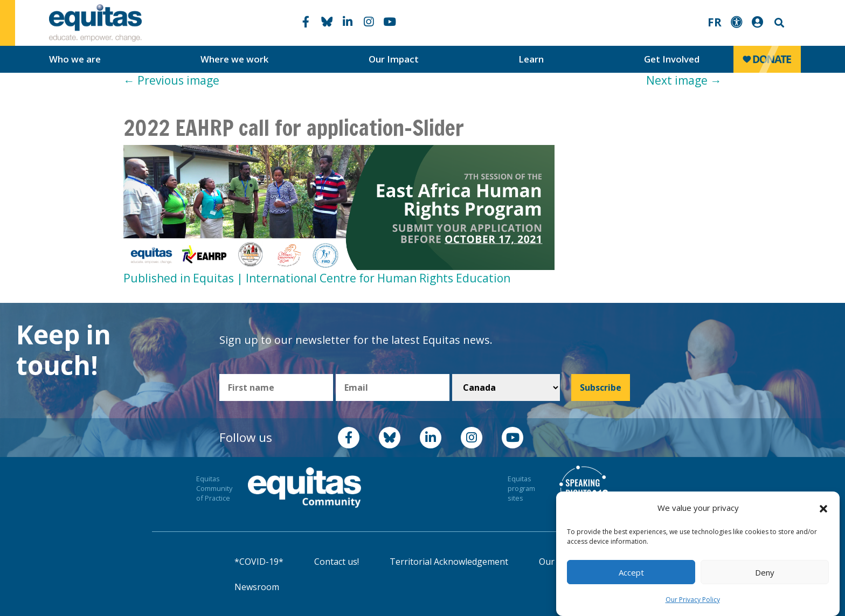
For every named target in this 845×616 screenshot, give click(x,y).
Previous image (171, 80)
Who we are (75, 59)
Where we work (234, 59)
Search (778, 23)
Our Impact (394, 59)
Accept (631, 572)
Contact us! (337, 562)
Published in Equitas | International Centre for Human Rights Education (317, 278)
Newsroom (257, 587)
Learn (531, 59)
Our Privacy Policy (693, 600)
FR (715, 22)
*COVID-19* (259, 562)
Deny (765, 572)
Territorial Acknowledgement (449, 562)
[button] (823, 508)
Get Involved (672, 59)
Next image (684, 80)
